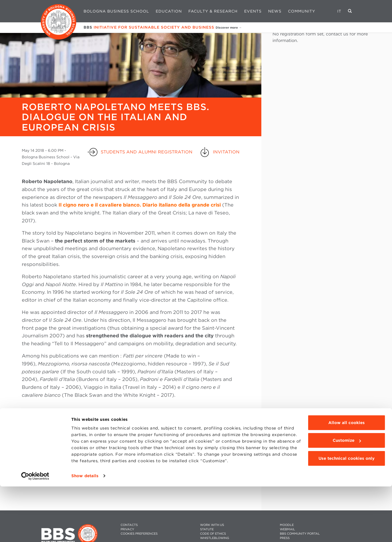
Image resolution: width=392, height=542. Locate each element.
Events (253, 11)
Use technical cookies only (347, 514)
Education (169, 11)
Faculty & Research (213, 11)
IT (339, 11)
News (275, 11)
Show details (85, 531)
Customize (347, 496)
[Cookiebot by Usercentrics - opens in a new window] (35, 531)
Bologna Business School (116, 11)
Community (302, 11)
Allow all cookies (347, 478)
